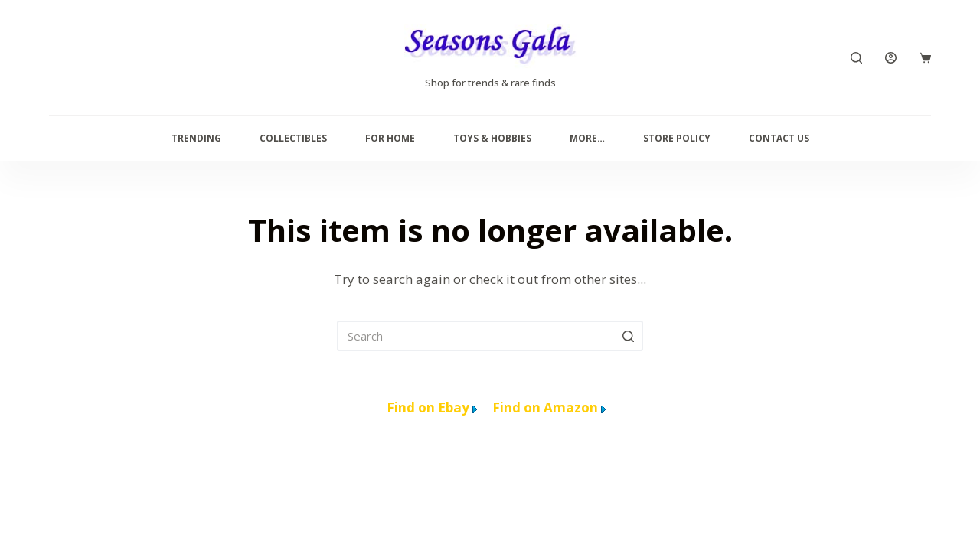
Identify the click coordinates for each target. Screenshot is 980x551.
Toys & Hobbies (492, 138)
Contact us (779, 138)
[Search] (856, 58)
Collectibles (293, 138)
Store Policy (677, 138)
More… (587, 138)
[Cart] (925, 58)
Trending (196, 138)
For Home (390, 138)
